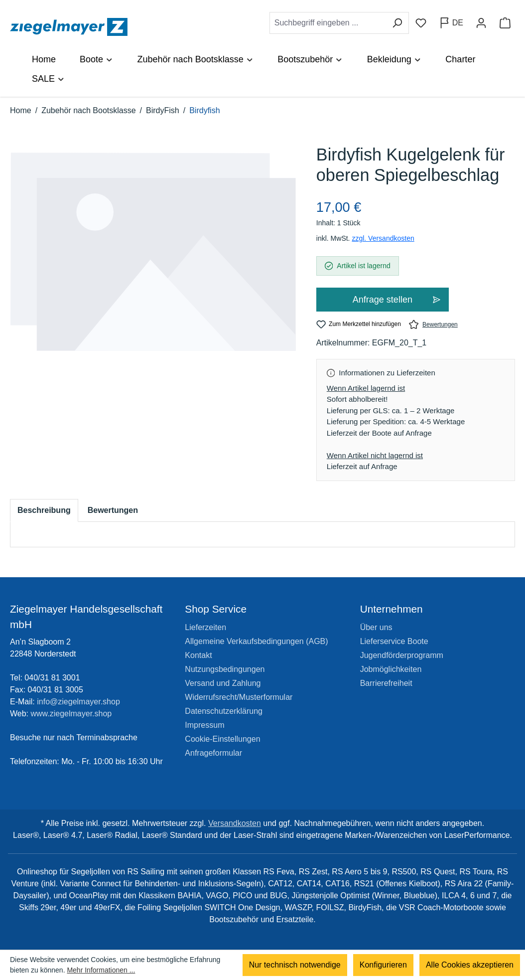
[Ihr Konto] (481, 23)
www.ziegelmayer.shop (71, 714)
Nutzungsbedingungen (225, 669)
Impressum (204, 725)
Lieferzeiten (205, 627)
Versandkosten (235, 823)
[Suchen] (397, 23)
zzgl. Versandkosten (383, 238)
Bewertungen (433, 324)
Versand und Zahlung (223, 683)
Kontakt (198, 655)
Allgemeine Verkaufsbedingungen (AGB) (256, 641)
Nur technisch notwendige (295, 965)
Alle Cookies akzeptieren (470, 965)
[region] (153, 262)
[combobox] (328, 23)
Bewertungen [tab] (113, 510)
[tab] (44, 510)
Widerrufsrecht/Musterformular (239, 697)
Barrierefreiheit (386, 683)
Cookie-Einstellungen (222, 739)
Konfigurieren (383, 965)
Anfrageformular (213, 753)
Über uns (376, 627)
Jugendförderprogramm (402, 655)
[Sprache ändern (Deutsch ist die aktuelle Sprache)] (451, 23)
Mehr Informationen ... (101, 970)
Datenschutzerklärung (224, 711)
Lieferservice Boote (394, 641)
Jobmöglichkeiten (391, 669)
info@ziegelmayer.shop (78, 702)
